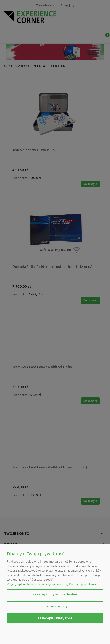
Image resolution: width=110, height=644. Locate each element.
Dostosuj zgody (55, 606)
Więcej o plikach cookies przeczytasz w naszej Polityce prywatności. (52, 584)
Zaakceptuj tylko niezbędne (55, 594)
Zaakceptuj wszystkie (55, 618)
